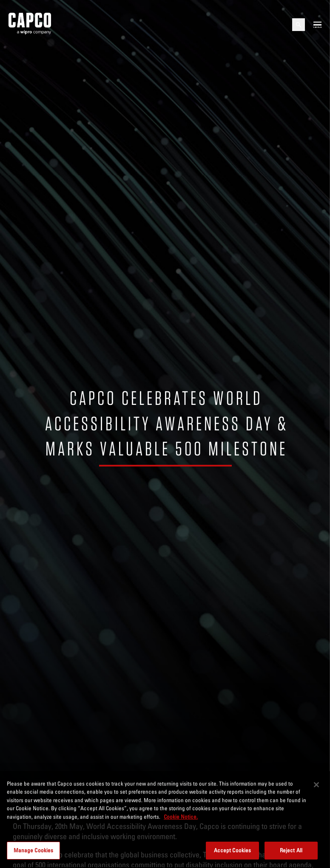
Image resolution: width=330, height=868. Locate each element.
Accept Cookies (233, 850)
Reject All (291, 850)
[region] (165, 820)
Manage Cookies (34, 850)
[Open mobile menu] (317, 25)
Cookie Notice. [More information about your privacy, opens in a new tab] (181, 817)
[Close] (316, 785)
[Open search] (299, 25)
